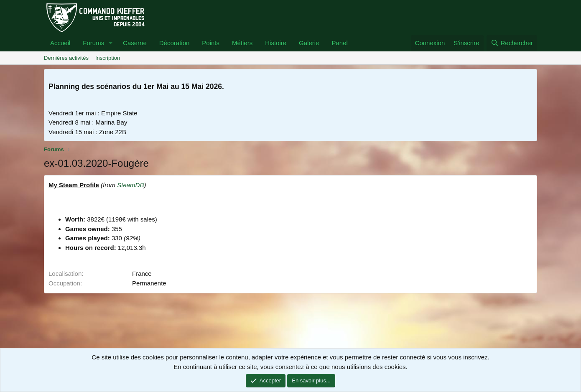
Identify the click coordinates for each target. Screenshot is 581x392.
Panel (339, 43)
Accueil (60, 43)
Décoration (175, 43)
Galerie (309, 43)
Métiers (242, 43)
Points (211, 43)
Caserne (135, 43)
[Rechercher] (512, 43)
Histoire (276, 43)
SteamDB (130, 185)
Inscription (108, 58)
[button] (111, 43)
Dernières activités (66, 58)
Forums (93, 43)
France (142, 274)
